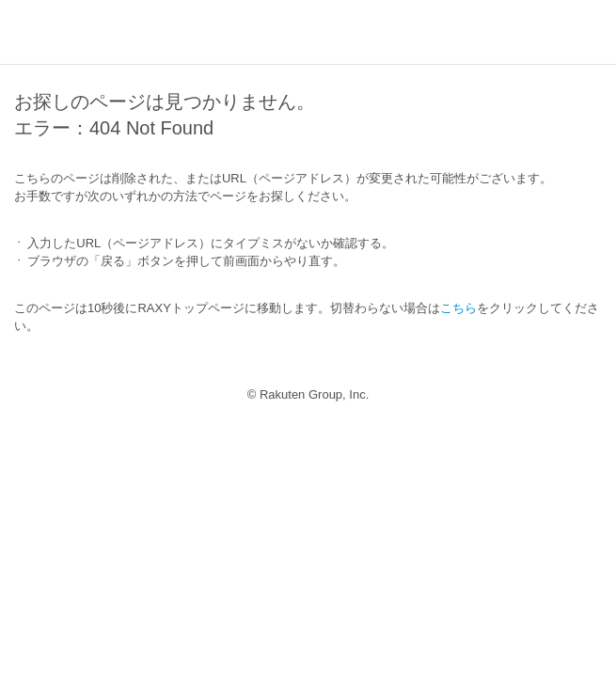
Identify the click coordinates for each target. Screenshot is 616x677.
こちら (458, 308)
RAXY (57, 34)
